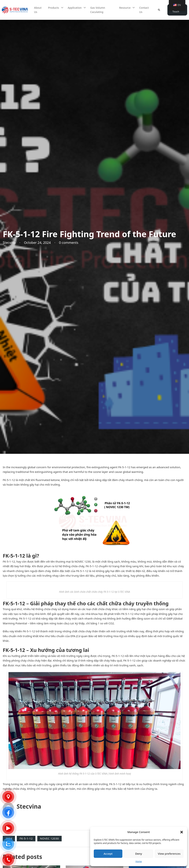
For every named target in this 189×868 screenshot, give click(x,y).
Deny (139, 854)
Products (53, 8)
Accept (108, 854)
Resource (125, 8)
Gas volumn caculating (98, 10)
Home (139, 861)
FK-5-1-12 (26, 838)
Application (75, 8)
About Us (38, 10)
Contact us (144, 10)
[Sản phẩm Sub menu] (62, 8)
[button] (182, 832)
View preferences (169, 854)
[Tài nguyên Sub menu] (134, 8)
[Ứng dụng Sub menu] (85, 8)
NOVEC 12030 (49, 838)
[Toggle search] (159, 10)
